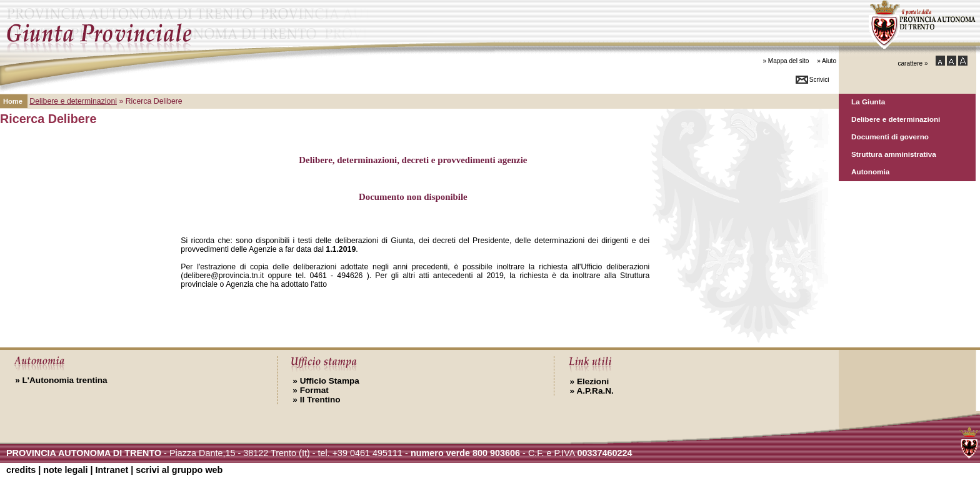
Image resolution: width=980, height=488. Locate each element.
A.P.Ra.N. (592, 391)
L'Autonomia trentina (61, 380)
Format (310, 390)
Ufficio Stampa (326, 381)
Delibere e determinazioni (896, 119)
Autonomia (870, 172)
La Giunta (868, 102)
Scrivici (819, 80)
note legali (65, 470)
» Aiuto (827, 61)
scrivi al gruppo (179, 470)
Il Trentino (316, 400)
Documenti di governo (890, 137)
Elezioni (590, 381)
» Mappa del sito (786, 61)
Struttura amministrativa (894, 154)
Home (13, 101)
